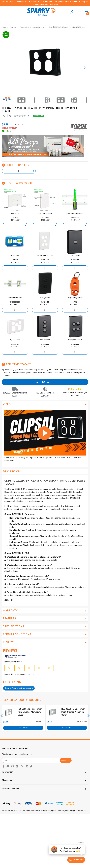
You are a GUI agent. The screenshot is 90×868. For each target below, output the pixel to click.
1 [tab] (32, 736)
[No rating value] (20, 116)
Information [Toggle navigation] (8, 772)
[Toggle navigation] (4, 12)
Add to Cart (44, 382)
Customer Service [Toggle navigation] (10, 789)
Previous (2, 716)
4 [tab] (43, 736)
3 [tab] (39, 736)
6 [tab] (51, 736)
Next (89, 716)
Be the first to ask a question (19, 688)
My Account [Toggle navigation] (8, 780)
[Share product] (10, 116)
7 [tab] (54, 736)
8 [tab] (58, 736)
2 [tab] (36, 736)
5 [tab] (47, 736)
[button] (72, 12)
